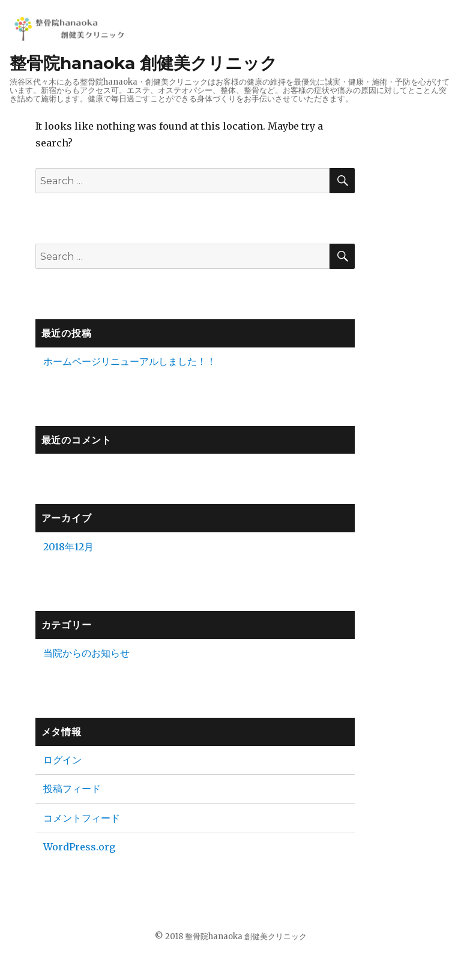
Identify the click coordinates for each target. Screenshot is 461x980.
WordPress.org (79, 847)
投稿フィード (72, 789)
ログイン (62, 760)
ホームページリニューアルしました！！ (130, 361)
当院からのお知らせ (86, 653)
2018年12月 (68, 547)
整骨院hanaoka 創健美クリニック (143, 63)
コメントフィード (82, 818)
